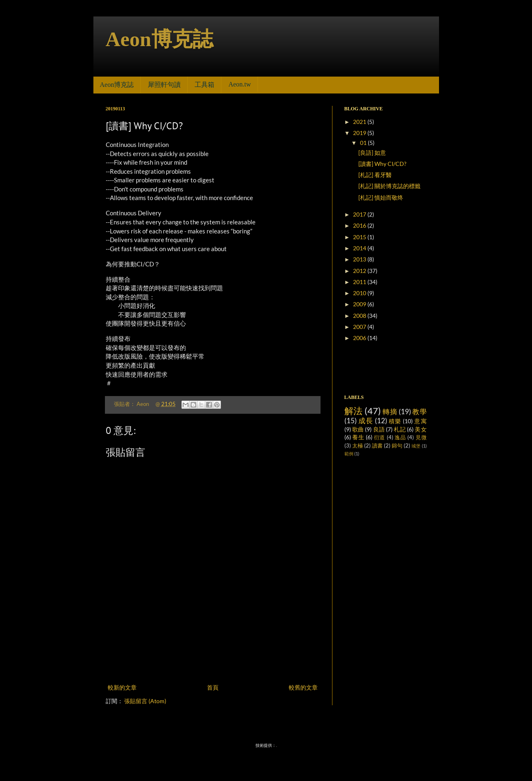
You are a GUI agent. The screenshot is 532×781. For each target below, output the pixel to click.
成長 (366, 421)
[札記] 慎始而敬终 (381, 197)
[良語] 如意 (372, 153)
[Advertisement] (213, 660)
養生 (358, 437)
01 (364, 143)
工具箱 (204, 85)
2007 (360, 327)
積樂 (395, 421)
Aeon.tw (240, 84)
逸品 (400, 437)
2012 (360, 271)
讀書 (377, 446)
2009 (360, 304)
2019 (360, 133)
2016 (360, 225)
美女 (420, 429)
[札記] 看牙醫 (375, 175)
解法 (354, 411)
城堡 (416, 446)
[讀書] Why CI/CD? (382, 164)
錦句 (397, 446)
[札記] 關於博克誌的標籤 (389, 186)
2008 (360, 316)
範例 (349, 453)
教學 (419, 411)
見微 (421, 437)
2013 (360, 259)
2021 (360, 122)
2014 (360, 248)
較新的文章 (122, 687)
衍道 (380, 437)
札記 (400, 429)
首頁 (213, 687)
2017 (360, 214)
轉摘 (390, 411)
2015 (360, 237)
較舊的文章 (303, 687)
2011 (360, 282)
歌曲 (358, 429)
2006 (360, 338)
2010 (360, 293)
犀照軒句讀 (164, 85)
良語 (379, 429)
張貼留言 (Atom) (145, 701)
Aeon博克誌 (159, 39)
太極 (358, 446)
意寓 (420, 421)
